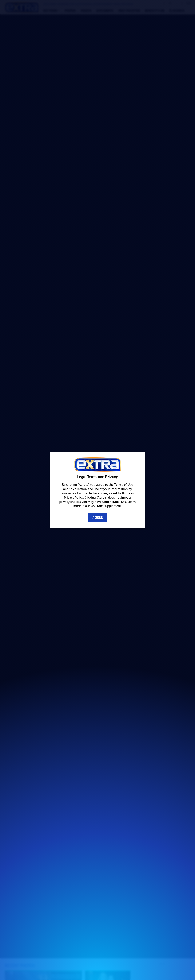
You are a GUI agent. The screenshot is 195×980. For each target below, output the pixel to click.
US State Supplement (106, 506)
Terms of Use (124, 485)
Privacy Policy (74, 498)
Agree (98, 517)
